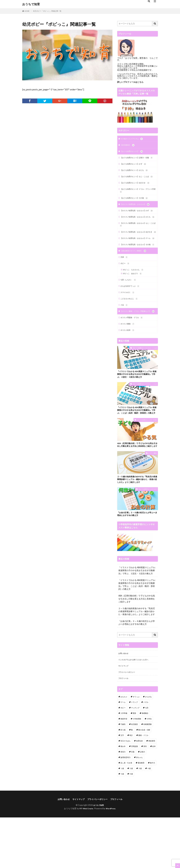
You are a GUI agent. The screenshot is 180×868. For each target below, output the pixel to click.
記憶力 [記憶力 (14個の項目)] (143, 802)
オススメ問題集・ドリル (134, 353)
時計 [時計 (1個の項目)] (131, 785)
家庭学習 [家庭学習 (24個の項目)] (124, 769)
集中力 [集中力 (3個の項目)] (153, 813)
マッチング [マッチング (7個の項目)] (135, 758)
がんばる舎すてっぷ (132, 317)
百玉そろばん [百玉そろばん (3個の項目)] (126, 791)
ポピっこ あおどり (134, 304)
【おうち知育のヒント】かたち (137, 175)
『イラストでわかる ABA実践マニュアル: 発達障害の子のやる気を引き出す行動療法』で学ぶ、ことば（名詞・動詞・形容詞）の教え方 (137, 450)
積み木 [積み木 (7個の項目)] (123, 796)
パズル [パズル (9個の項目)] (146, 752)
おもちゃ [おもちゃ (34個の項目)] (124, 747)
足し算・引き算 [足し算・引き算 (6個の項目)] (126, 813)
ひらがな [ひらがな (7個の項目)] (148, 747)
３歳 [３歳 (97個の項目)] (140, 819)
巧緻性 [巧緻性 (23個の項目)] (123, 774)
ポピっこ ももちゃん (135, 299)
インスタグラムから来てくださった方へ (137, 708)
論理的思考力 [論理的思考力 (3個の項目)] (126, 808)
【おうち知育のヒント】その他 (137, 208)
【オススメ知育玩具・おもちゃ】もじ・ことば (136, 242)
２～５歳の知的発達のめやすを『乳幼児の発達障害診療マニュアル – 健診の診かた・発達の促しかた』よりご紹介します (138, 526)
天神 (125, 286)
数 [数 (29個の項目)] (132, 780)
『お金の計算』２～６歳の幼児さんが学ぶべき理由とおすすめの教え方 (138, 562)
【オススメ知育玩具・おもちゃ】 (138, 215)
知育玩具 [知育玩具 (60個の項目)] (139, 791)
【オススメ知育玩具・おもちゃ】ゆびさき (137, 252)
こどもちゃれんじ (131, 330)
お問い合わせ (124, 702)
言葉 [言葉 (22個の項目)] (133, 802)
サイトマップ (124, 715)
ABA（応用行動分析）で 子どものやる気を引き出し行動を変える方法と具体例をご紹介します (138, 489)
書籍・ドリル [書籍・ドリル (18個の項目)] (143, 785)
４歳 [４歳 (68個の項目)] (149, 819)
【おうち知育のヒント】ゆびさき (138, 192)
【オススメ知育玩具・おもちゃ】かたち (137, 233)
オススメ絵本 (129, 367)
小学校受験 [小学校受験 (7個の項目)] (137, 769)
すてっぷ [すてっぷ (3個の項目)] (136, 747)
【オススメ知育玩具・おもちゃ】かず (137, 223)
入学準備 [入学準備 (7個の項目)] (124, 763)
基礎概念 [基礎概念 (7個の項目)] (145, 763)
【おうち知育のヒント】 (134, 152)
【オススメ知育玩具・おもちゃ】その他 (137, 271)
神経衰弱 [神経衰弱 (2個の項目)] (152, 791)
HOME (27, 11)
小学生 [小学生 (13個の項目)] (149, 769)
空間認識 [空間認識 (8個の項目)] (134, 796)
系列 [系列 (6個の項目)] (145, 796)
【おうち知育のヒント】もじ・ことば (137, 183)
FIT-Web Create (86, 859)
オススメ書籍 (129, 360)
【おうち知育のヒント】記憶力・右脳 (137, 161)
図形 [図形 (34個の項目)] (134, 763)
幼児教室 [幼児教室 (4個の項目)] (134, 774)
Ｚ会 (125, 337)
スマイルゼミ (129, 323)
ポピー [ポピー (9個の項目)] (123, 758)
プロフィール (124, 728)
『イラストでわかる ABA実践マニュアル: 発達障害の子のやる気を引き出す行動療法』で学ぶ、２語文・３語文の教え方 (137, 411)
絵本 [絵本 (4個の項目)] (154, 796)
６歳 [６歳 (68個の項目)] (131, 824)
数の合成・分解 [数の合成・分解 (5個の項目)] (144, 780)
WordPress (112, 859)
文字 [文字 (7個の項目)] (122, 785)
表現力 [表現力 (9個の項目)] (123, 802)
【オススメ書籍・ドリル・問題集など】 (136, 345)
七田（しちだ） (130, 310)
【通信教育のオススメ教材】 (136, 279)
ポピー (126, 293)
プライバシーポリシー (128, 722)
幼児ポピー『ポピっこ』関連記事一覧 (47, 11)
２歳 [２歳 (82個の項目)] (131, 819)
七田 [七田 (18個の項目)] (147, 758)
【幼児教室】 (129, 146)
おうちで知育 (31, 4)
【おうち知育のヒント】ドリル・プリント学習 (137, 200)
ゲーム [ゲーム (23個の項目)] (123, 752)
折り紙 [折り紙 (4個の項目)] (123, 780)
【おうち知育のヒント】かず (136, 169)
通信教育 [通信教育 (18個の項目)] (141, 813)
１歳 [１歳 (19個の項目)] (122, 819)
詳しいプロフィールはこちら (130, 82)
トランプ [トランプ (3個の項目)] (134, 752)
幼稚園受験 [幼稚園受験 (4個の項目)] (148, 774)
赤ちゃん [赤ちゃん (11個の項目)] (139, 808)
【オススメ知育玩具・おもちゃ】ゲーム (137, 261)
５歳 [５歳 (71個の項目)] (122, 824)
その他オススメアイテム (134, 139)
